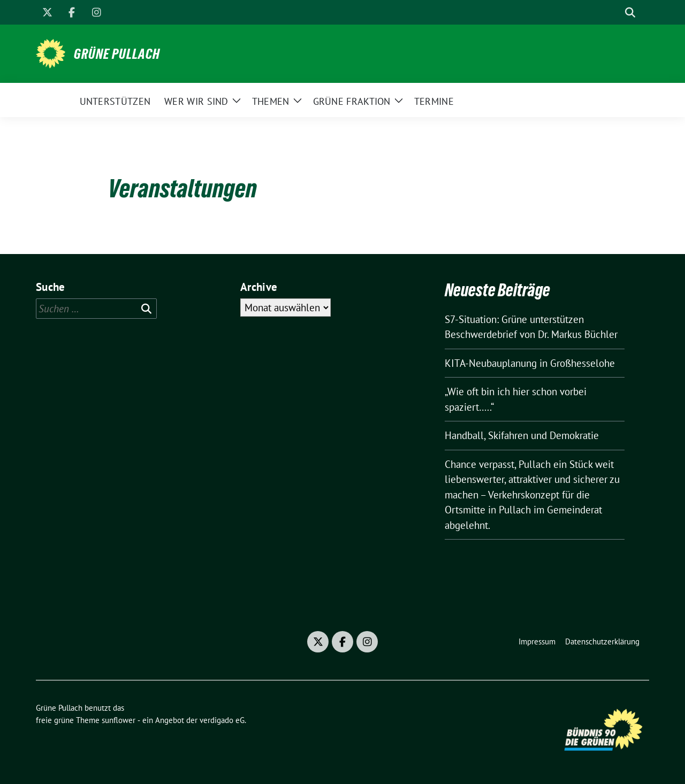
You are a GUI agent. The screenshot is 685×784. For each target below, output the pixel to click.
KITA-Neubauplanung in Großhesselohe (530, 363)
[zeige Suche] (630, 13)
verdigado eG (222, 720)
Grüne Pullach (117, 54)
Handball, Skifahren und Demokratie (522, 435)
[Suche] (615, 13)
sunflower (119, 720)
